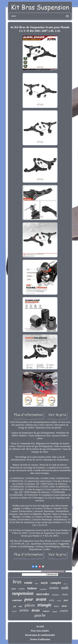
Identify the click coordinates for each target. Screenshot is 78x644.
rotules (22, 589)
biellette (32, 588)
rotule (28, 583)
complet (56, 583)
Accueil (40, 626)
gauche (40, 615)
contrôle (64, 611)
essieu (54, 588)
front (14, 589)
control (55, 612)
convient (17, 600)
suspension (23, 593)
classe (65, 594)
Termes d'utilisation (40, 639)
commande (43, 589)
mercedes (43, 594)
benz (37, 583)
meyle (44, 583)
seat (20, 606)
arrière (24, 610)
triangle (44, 605)
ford (66, 600)
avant (41, 599)
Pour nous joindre (40, 631)
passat (14, 611)
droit (64, 606)
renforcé (46, 611)
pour (29, 599)
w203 (59, 601)
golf (15, 606)
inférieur (56, 595)
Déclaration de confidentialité (40, 635)
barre (57, 606)
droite (36, 610)
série (52, 600)
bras (17, 582)
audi (65, 588)
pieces (65, 584)
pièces (30, 605)
